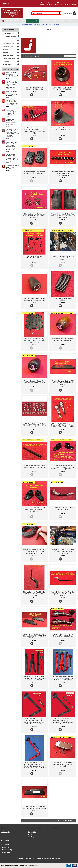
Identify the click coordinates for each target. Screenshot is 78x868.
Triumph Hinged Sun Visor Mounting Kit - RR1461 (34, 257)
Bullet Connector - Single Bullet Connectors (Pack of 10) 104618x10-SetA (12, 75)
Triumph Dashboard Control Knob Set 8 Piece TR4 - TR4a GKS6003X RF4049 (63, 174)
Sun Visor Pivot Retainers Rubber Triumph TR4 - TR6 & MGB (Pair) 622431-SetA (34, 509)
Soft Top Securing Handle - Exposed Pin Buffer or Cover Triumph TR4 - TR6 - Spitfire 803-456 (34, 130)
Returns (30, 835)
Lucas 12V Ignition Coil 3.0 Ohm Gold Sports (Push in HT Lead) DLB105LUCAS (12, 84)
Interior (56, 25)
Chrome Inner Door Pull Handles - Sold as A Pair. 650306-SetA (34, 88)
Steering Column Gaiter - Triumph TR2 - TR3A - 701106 (63, 129)
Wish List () (6, 850)
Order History (7, 847)
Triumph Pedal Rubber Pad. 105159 (63, 299)
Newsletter (6, 853)
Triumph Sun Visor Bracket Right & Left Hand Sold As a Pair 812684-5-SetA (63, 552)
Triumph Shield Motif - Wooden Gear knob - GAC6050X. (63, 340)
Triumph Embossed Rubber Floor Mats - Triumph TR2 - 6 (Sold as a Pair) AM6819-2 (63, 216)
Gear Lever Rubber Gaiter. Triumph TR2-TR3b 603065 (63, 88)
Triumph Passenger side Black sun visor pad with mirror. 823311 (34, 807)
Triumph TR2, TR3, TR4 (43, 25)
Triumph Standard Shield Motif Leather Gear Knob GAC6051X (34, 382)
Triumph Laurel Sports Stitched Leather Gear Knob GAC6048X (34, 299)
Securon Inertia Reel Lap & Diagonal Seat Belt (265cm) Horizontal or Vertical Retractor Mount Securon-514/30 (63, 721)
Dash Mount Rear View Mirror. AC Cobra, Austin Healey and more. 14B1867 (63, 764)
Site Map (31, 837)
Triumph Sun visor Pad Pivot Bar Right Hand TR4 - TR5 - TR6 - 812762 (63, 594)
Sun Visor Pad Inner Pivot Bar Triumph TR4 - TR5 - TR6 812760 (34, 466)
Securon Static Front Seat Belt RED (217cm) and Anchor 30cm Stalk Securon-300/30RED (63, 678)
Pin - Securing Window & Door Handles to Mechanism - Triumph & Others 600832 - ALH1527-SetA (63, 425)
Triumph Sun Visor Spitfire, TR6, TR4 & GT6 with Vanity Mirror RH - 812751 (63, 383)
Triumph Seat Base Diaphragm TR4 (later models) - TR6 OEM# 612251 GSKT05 (34, 341)
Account (5, 845)
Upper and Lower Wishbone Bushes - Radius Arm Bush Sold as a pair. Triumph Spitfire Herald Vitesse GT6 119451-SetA (12, 145)
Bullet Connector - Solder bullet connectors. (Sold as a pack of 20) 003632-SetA (12, 112)
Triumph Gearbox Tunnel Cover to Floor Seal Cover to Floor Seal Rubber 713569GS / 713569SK (34, 552)
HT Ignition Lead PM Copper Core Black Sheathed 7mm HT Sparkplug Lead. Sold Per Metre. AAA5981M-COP (12, 133)
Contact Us (32, 832)
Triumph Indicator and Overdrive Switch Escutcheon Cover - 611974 (63, 258)
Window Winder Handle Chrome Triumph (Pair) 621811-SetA (63, 635)
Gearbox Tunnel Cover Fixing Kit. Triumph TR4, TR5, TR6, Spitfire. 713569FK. (34, 425)
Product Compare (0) (35, 56)
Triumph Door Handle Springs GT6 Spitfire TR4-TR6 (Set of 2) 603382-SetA (34, 216)
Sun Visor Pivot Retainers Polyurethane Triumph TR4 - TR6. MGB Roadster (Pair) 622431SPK (63, 467)
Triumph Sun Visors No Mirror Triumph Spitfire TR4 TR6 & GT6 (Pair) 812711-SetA (34, 636)
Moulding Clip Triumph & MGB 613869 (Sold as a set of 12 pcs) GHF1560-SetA (11, 122)
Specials (5, 832)
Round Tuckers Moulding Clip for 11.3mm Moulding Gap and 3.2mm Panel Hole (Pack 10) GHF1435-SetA (12, 158)
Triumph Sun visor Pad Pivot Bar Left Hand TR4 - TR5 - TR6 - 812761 (34, 594)
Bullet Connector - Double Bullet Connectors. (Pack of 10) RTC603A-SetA (12, 94)
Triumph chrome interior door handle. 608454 (63, 509)
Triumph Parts (27, 25)
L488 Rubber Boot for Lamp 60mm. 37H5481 (12, 167)
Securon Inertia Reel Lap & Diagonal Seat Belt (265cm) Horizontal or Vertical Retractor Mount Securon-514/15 (34, 721)
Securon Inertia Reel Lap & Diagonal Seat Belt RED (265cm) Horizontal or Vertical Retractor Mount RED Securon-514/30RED (34, 765)
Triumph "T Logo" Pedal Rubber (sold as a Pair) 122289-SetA (34, 173)
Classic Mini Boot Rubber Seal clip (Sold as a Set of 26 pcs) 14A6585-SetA (12, 102)
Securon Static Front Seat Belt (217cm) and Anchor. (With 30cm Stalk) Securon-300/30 (34, 678)
